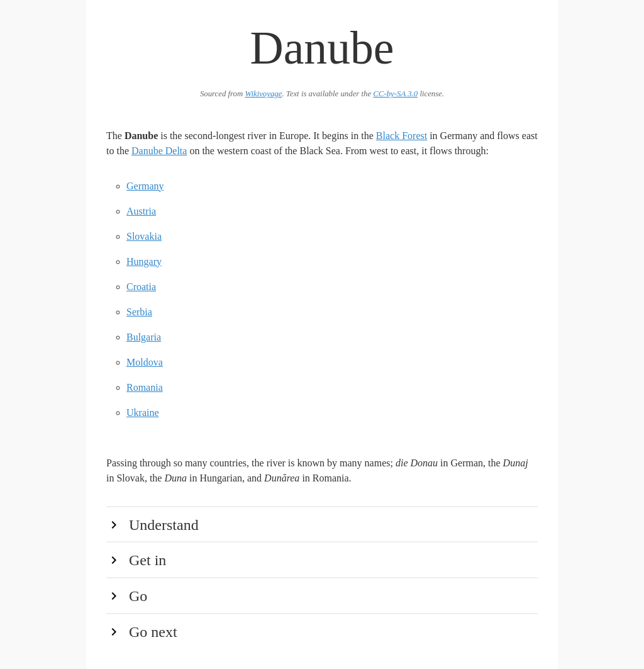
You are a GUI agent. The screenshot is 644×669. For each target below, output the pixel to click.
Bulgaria (144, 337)
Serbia (139, 312)
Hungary (144, 261)
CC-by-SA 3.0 (395, 94)
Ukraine (143, 413)
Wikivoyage (263, 94)
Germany (145, 186)
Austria (141, 211)
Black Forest (402, 136)
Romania (145, 387)
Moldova (145, 362)
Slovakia (144, 236)
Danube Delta (159, 151)
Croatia (141, 287)
